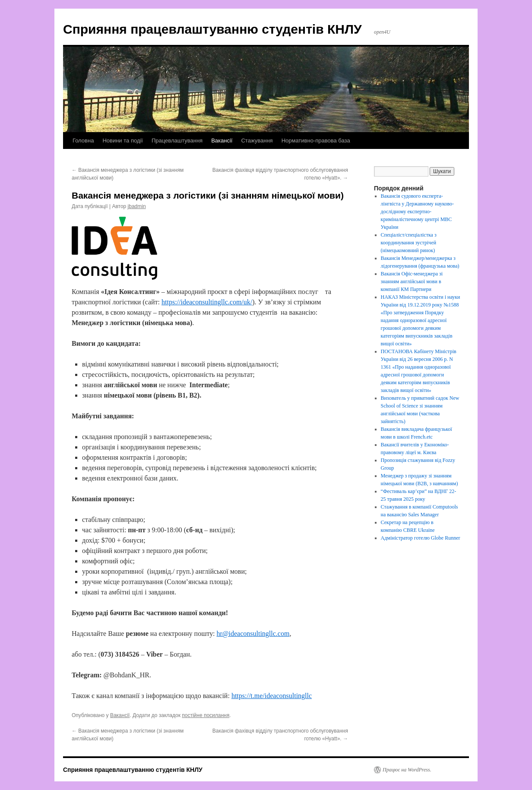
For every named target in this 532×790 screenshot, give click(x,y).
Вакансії (222, 141)
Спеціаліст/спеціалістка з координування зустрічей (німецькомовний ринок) (409, 243)
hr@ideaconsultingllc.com (253, 634)
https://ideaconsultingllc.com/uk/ (207, 302)
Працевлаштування (177, 141)
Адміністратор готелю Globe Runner (421, 538)
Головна (83, 141)
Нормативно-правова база (316, 141)
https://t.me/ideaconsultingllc (272, 696)
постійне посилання (206, 715)
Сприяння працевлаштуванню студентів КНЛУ (212, 29)
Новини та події (123, 141)
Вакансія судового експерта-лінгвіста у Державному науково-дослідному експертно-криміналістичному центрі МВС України (417, 212)
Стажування (257, 141)
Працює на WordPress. (407, 770)
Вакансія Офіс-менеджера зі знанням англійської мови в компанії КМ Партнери (412, 281)
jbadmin (137, 206)
